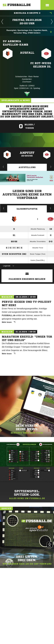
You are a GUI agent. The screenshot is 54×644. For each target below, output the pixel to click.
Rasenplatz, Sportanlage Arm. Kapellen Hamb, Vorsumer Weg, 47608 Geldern (29, 32)
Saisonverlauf (50, 208)
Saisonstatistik (27, 209)
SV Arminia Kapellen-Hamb (16, 43)
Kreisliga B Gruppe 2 (33, 13)
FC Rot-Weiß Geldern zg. (41, 65)
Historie (4, 208)
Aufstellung (27, 167)
